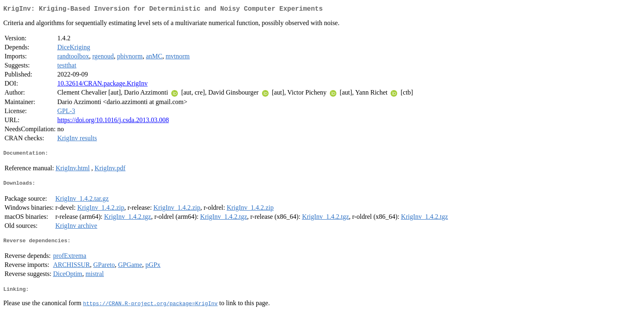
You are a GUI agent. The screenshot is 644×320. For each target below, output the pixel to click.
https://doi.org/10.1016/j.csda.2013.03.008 (113, 122)
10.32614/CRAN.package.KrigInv (102, 85)
